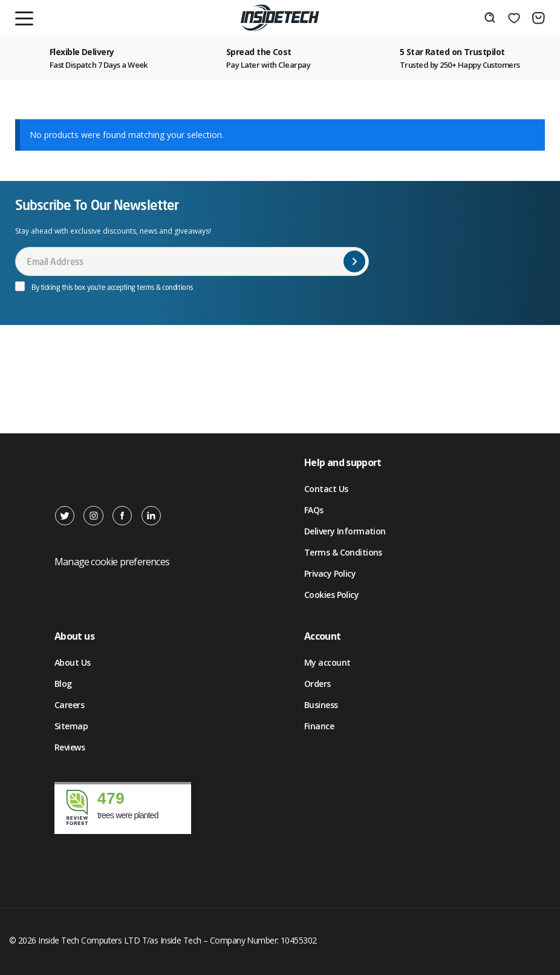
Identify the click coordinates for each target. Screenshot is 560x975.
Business (321, 705)
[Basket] (539, 18)
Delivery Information (345, 531)
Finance (319, 726)
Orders (317, 684)
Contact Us (326, 489)
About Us (73, 662)
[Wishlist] (514, 18)
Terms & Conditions (343, 552)
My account (327, 662)
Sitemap (71, 726)
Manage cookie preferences (112, 562)
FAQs (314, 510)
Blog (63, 684)
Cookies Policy (331, 595)
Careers (69, 705)
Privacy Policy (330, 573)
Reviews (70, 747)
